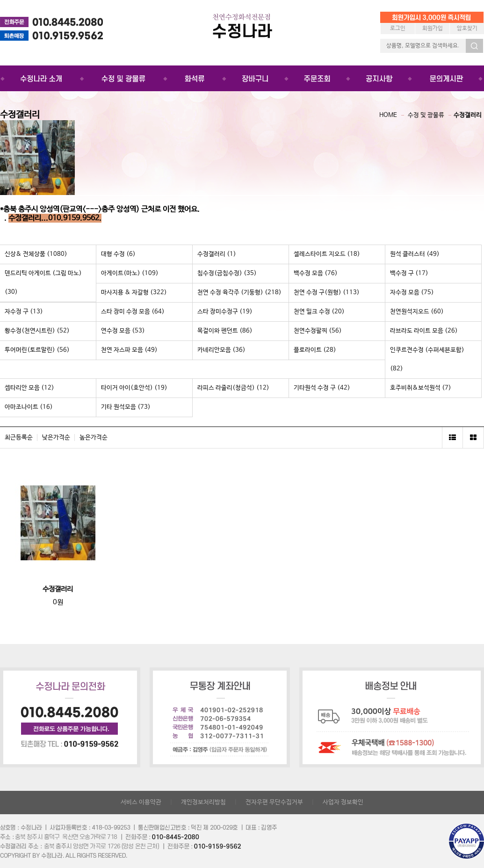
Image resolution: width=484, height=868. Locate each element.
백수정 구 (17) (409, 273)
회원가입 (433, 29)
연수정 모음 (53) (123, 331)
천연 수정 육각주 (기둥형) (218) (239, 293)
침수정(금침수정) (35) (227, 273)
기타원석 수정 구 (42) (322, 388)
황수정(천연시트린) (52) (37, 331)
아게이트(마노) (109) (130, 273)
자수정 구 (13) (24, 312)
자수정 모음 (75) (412, 293)
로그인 (398, 29)
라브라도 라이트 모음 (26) (424, 331)
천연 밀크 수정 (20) (319, 312)
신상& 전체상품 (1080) (36, 254)
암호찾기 (467, 29)
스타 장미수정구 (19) (225, 312)
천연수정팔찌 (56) (318, 331)
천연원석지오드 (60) (417, 312)
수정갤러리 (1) (217, 254)
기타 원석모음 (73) (126, 407)
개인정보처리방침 (203, 802)
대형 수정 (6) (118, 254)
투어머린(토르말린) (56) (37, 350)
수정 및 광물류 (426, 115)
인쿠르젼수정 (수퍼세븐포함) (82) (427, 359)
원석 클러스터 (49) (415, 254)
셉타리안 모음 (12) (29, 388)
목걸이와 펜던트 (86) (225, 331)
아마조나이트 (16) (29, 407)
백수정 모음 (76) (316, 273)
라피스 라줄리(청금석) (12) (233, 388)
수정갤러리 (468, 115)
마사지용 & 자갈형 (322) (134, 293)
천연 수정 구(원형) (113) (327, 293)
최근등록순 (19, 438)
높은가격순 (94, 438)
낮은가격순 (56, 438)
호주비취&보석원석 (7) (421, 388)
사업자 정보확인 (343, 802)
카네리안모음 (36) (221, 350)
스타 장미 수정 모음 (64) (133, 312)
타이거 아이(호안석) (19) (134, 388)
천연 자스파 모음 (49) (129, 350)
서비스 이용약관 (141, 802)
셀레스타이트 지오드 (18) (327, 254)
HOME (388, 115)
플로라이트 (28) (315, 350)
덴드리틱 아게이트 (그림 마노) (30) (43, 283)
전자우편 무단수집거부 (274, 802)
